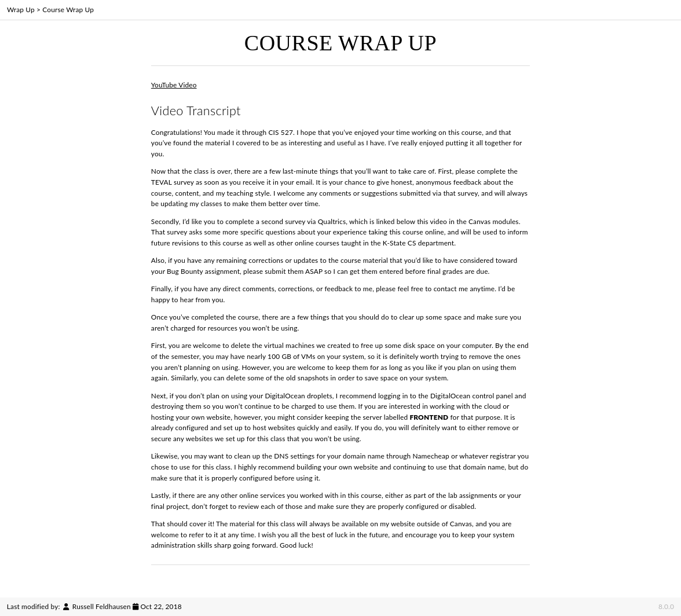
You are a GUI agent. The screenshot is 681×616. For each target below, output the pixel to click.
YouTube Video (174, 85)
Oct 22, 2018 (161, 606)
